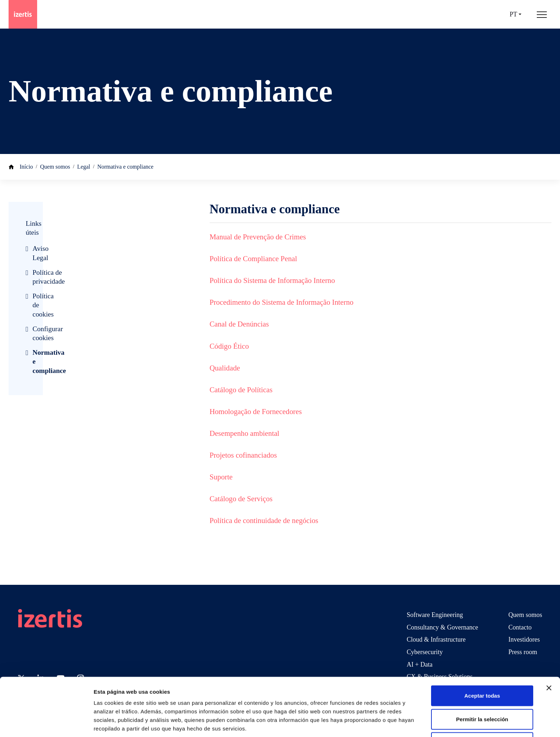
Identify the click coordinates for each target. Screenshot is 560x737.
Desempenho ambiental (244, 433)
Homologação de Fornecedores (256, 411)
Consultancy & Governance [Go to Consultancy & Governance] (442, 627)
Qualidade (225, 368)
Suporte (221, 477)
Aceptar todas (482, 667)
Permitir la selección (482, 690)
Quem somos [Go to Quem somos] (526, 615)
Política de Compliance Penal (253, 258)
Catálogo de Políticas (241, 390)
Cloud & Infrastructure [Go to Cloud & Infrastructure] (436, 639)
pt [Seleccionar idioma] (513, 14)
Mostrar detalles (387, 723)
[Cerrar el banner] (549, 659)
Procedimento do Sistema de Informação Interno (282, 302)
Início (26, 167)
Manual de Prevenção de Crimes (258, 237)
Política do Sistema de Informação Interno (272, 280)
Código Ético (229, 346)
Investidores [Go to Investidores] (524, 639)
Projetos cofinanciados (243, 455)
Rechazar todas (482, 714)
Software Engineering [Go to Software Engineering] (435, 615)
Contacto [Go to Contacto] (520, 627)
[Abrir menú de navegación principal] (542, 14)
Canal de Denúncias (239, 324)
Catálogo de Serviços (241, 499)
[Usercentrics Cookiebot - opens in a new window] (46, 723)
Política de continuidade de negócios (264, 520)
